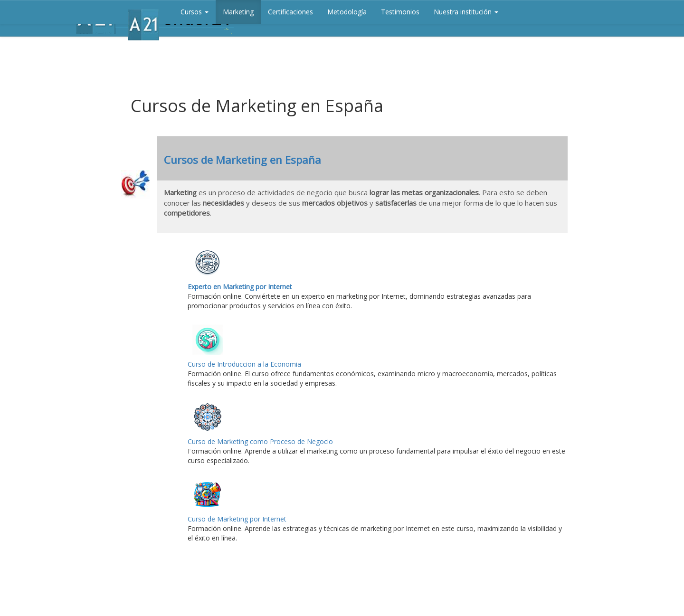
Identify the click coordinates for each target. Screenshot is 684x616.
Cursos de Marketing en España (242, 160)
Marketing (238, 12)
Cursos (195, 12)
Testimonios (400, 12)
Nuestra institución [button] (466, 12)
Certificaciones (290, 12)
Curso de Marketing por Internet (237, 519)
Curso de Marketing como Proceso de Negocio (260, 441)
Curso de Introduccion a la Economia (244, 364)
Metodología (347, 12)
